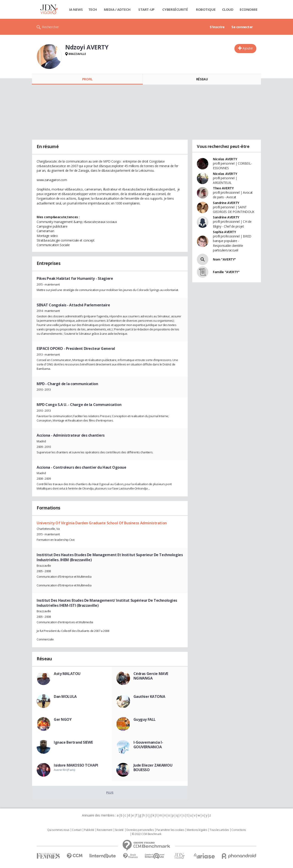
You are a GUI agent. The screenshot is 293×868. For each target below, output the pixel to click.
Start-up (146, 9)
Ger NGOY (63, 719)
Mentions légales (197, 830)
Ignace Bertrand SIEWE (73, 742)
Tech (93, 9)
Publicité (89, 830)
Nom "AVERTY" (224, 259)
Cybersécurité (175, 9)
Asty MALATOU (67, 674)
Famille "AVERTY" (226, 272)
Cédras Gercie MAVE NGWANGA (151, 676)
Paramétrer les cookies (170, 830)
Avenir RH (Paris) (64, 770)
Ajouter (248, 48)
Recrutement (104, 830)
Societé (119, 830)
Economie (249, 9)
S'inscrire (217, 27)
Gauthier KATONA (149, 697)
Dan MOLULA (65, 697)
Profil (87, 79)
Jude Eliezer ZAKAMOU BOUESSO (153, 767)
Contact (77, 830)
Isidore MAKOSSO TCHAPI (76, 765)
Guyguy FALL (145, 719)
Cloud (228, 9)
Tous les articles (219, 830)
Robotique (206, 9)
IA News (76, 9)
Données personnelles (140, 830)
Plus (110, 792)
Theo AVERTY (223, 188)
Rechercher (50, 27)
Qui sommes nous (58, 830)
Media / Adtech (117, 9)
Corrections (239, 830)
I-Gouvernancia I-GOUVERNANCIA (148, 745)
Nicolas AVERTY (225, 159)
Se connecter (242, 27)
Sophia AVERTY (224, 232)
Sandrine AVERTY (226, 203)
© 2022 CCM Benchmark (147, 834)
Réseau (202, 79)
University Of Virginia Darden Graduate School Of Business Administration (102, 523)
